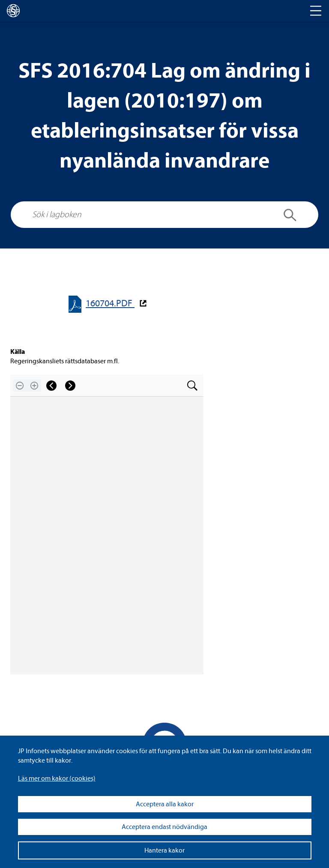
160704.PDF (110, 304)
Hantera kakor (164, 850)
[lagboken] (13, 11)
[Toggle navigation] (316, 11)
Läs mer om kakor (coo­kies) (57, 778)
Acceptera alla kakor (165, 804)
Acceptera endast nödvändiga (164, 827)
